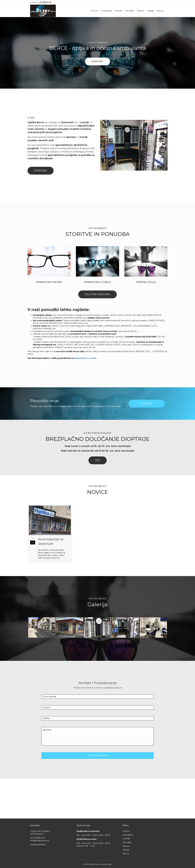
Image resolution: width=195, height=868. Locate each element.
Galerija (150, 11)
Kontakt (118, 11)
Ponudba (130, 11)
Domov (95, 11)
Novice (160, 11)
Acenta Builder (106, 864)
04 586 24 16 (39, 838)
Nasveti (140, 11)
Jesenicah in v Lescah (85, 358)
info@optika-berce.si (40, 841)
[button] (97, 62)
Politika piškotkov (38, 845)
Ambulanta (106, 11)
